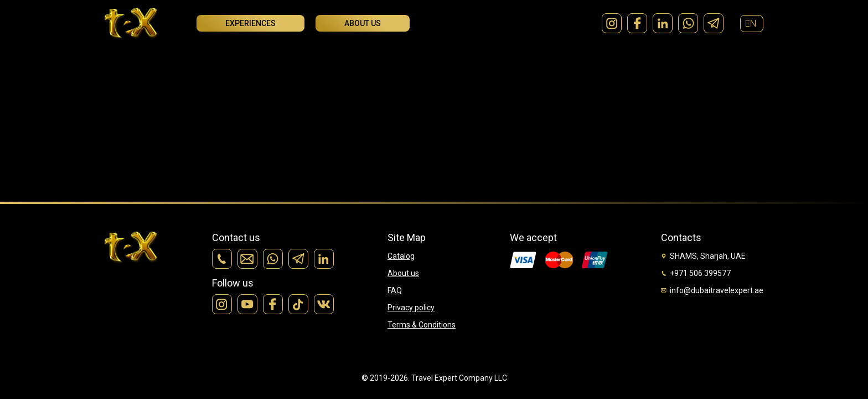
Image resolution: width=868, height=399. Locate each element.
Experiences (250, 23)
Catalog (401, 256)
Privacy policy (411, 308)
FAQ (395, 290)
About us (363, 23)
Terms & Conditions (422, 325)
